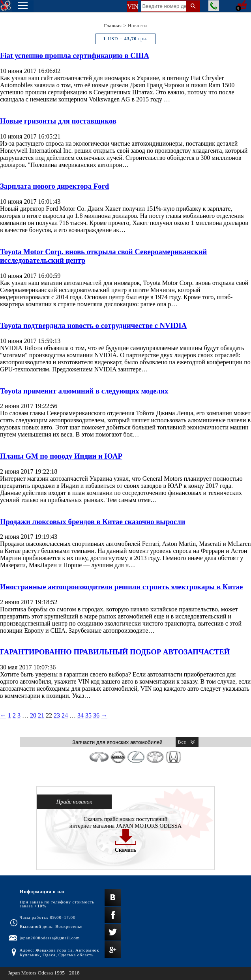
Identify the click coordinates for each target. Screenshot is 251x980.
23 (57, 715)
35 (88, 715)
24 (65, 715)
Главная (113, 26)
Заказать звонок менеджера (214, 6)
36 (96, 715)
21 (41, 715)
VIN (132, 7)
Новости (138, 26)
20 (33, 715)
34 (81, 715)
